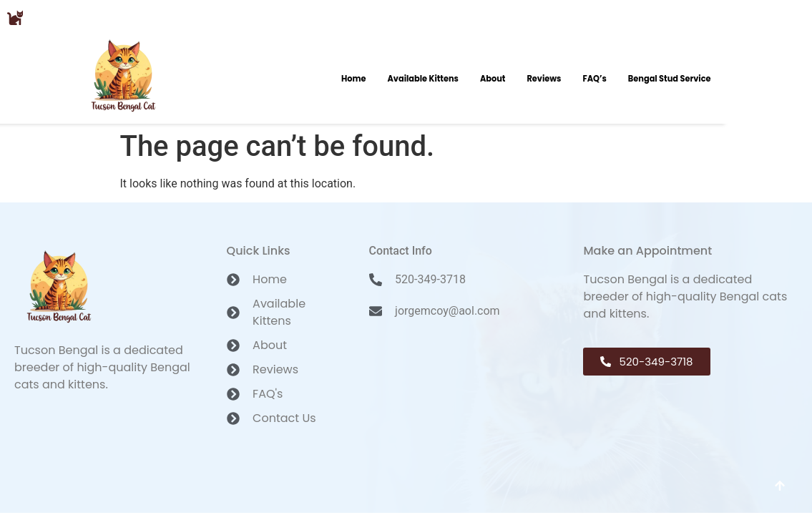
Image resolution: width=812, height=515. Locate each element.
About (493, 79)
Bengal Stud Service (670, 79)
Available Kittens (422, 79)
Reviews (544, 79)
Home (354, 79)
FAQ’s (594, 79)
